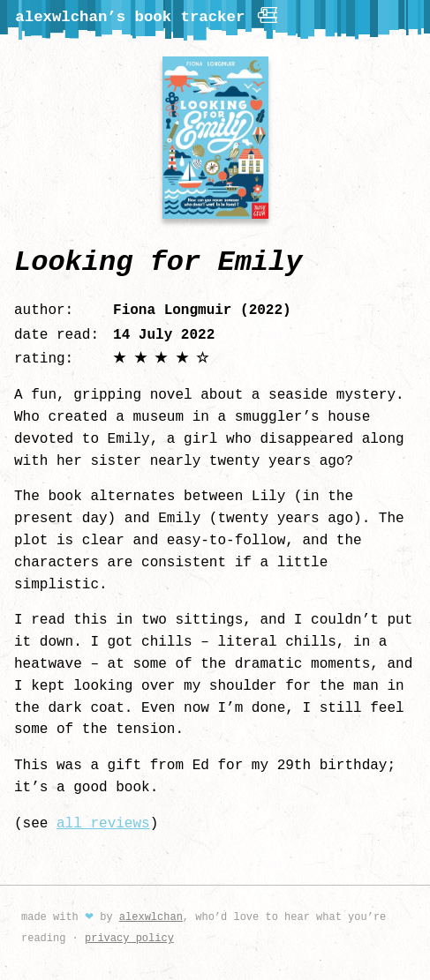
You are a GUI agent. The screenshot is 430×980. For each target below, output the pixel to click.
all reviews (103, 822)
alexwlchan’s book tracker (147, 15)
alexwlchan (151, 915)
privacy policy (129, 936)
